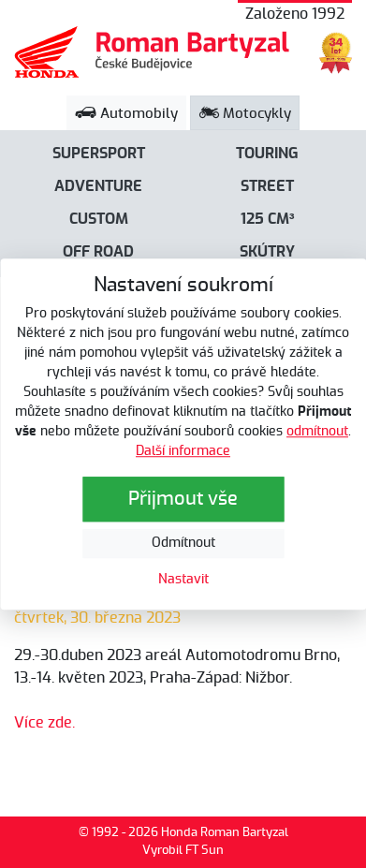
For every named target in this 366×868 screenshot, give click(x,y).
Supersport (99, 154)
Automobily (126, 114)
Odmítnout (183, 543)
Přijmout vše (183, 499)
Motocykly (245, 114)
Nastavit (183, 580)
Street (267, 186)
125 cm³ (268, 219)
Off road (98, 252)
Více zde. (44, 723)
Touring (267, 154)
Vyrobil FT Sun (183, 851)
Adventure (98, 186)
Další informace (183, 451)
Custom (99, 219)
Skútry (267, 252)
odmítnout (317, 432)
